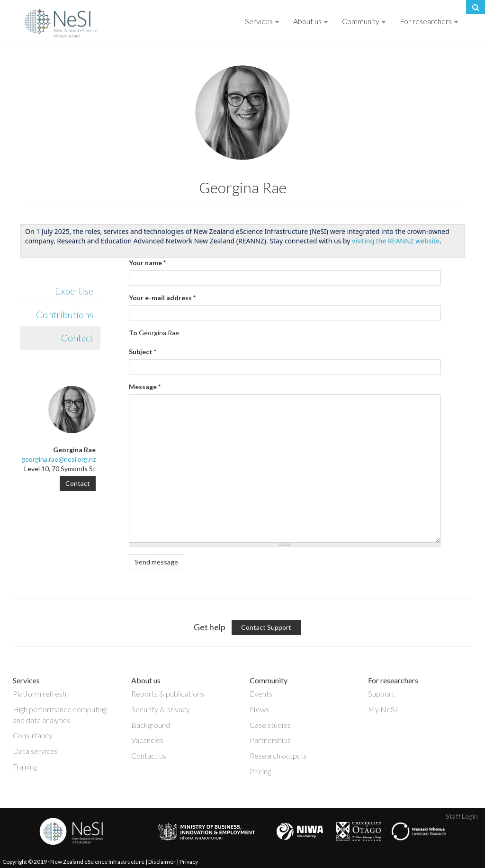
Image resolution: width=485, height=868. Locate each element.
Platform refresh (40, 694)
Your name (147, 263)
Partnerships (270, 740)
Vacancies (147, 740)
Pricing (260, 771)
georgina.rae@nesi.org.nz (58, 459)
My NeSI (383, 709)
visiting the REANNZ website (396, 241)
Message (145, 387)
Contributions (65, 314)
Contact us (149, 756)
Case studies (270, 725)
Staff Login (462, 816)
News (259, 709)
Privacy (189, 862)
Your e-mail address (162, 298)
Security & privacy (161, 709)
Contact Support (266, 627)
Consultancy (33, 735)
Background (151, 725)
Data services (35, 751)
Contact (81, 337)
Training (25, 766)
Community (364, 21)
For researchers (429, 21)
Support (381, 694)
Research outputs (278, 756)
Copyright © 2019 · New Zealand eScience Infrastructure (73, 862)
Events (261, 694)
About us (310, 21)
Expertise (74, 291)
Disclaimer (162, 862)
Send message (157, 562)
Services (262, 21)
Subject (143, 352)
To (133, 333)
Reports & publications (168, 694)
